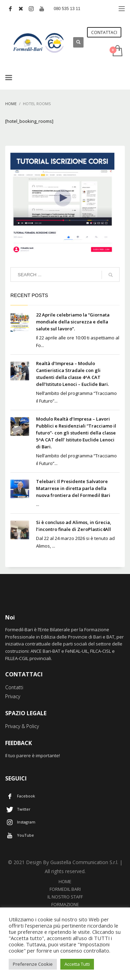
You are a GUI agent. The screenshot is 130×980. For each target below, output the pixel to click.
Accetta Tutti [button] (77, 964)
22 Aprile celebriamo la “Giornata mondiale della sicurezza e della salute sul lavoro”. (73, 322)
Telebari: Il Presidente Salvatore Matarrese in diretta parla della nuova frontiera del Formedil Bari (73, 488)
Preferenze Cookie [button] (33, 964)
